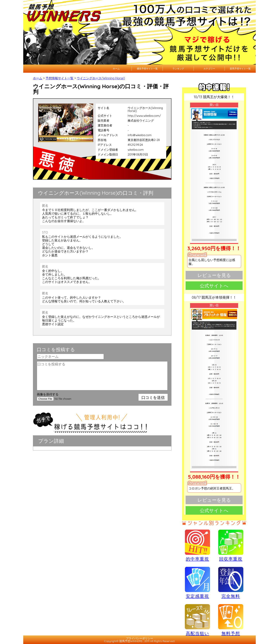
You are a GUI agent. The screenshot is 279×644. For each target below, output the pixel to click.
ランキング (178, 69)
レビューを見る (214, 275)
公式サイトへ (214, 286)
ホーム (116, 69)
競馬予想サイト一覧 (240, 69)
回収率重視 (231, 545)
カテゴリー (209, 69)
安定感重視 (197, 583)
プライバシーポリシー (139, 638)
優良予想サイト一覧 (147, 69)
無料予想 (231, 620)
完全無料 (231, 583)
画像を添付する (48, 394)
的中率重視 (197, 545)
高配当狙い (197, 620)
